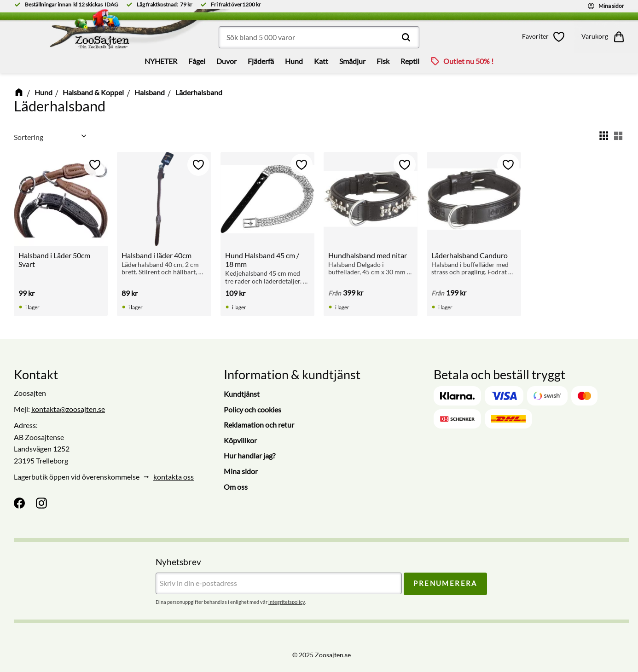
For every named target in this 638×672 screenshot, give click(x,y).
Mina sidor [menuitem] (241, 471)
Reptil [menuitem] (410, 61)
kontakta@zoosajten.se (68, 409)
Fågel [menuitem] (197, 61)
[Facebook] (19, 503)
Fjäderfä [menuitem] (261, 61)
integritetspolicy (287, 602)
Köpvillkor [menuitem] (240, 440)
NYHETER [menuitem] (161, 61)
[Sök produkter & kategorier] (319, 37)
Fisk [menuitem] (383, 61)
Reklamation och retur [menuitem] (259, 425)
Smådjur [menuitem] (352, 61)
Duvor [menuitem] (226, 61)
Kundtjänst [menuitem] (242, 394)
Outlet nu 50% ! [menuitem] (468, 61)
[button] (545, 37)
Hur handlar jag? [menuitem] (249, 455)
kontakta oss (174, 477)
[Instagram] (41, 503)
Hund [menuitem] (294, 61)
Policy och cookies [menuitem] (252, 409)
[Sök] (406, 37)
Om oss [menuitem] (236, 487)
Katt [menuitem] (321, 61)
